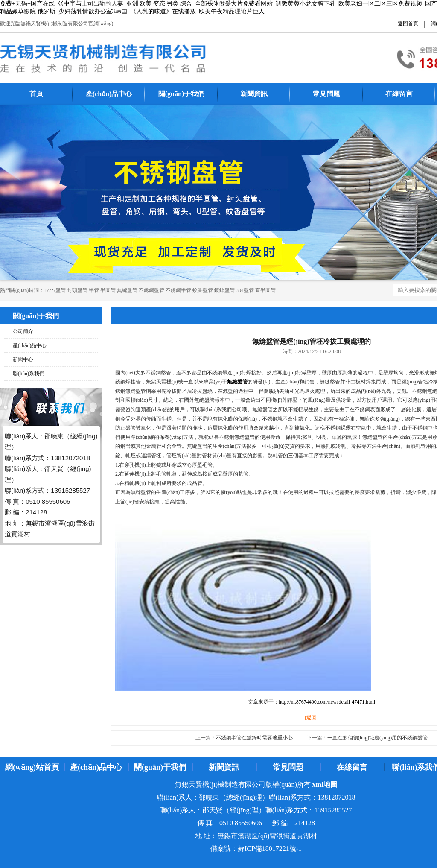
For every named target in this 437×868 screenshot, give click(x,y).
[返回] (312, 718)
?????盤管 (55, 290)
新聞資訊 (254, 94)
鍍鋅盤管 (224, 290)
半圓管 (108, 290)
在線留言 (399, 94)
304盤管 (245, 290)
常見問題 (326, 94)
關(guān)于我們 (181, 94)
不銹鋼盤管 (151, 290)
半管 (94, 290)
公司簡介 (23, 331)
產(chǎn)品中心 (109, 94)
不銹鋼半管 (178, 290)
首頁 (36, 94)
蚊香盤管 (203, 290)
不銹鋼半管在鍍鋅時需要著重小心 (254, 738)
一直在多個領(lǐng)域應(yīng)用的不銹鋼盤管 (378, 738)
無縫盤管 (127, 290)
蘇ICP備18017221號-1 (270, 849)
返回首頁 (408, 23)
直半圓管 (265, 290)
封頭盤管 (77, 290)
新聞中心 (23, 359)
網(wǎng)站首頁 (32, 767)
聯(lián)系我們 (29, 374)
